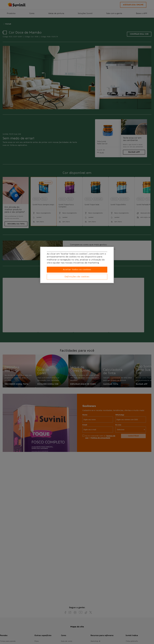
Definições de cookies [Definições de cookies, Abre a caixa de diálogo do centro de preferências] (77, 277)
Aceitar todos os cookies (77, 270)
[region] (77, 265)
